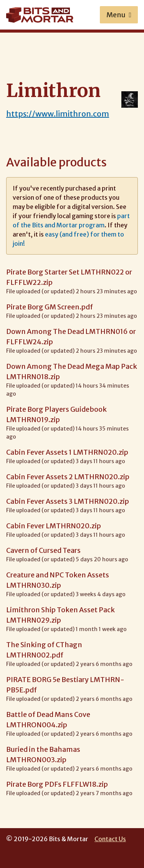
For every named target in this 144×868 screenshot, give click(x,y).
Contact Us (110, 839)
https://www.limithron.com (58, 114)
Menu (119, 15)
